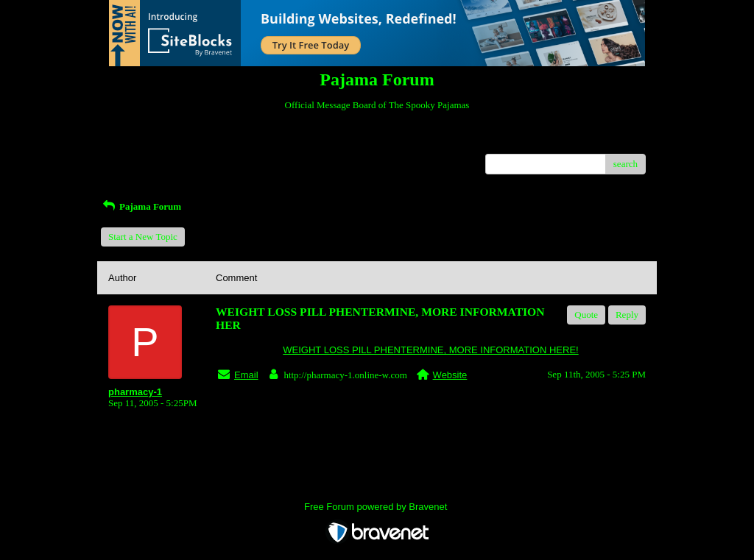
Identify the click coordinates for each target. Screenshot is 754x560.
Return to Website (142, 142)
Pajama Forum (141, 206)
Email (246, 375)
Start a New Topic (143, 237)
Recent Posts (133, 159)
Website (450, 375)
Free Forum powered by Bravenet (377, 507)
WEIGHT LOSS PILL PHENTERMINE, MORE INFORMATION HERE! (430, 350)
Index (200, 142)
